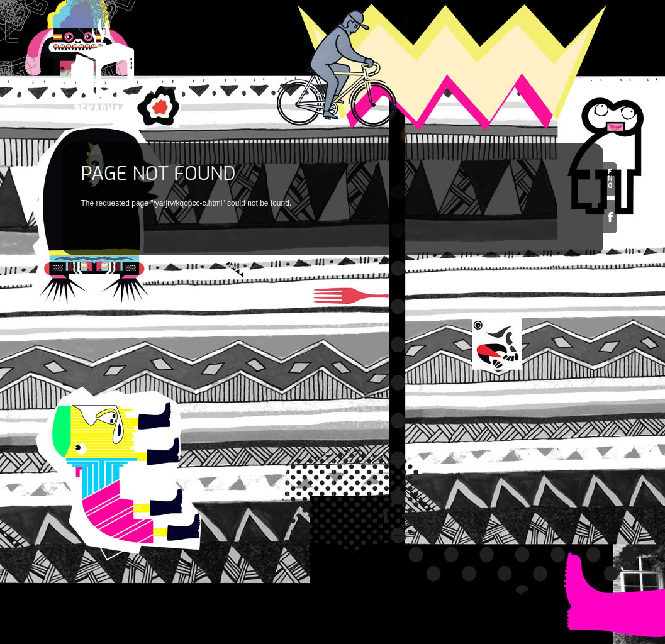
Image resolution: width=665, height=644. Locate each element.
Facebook (610, 217)
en (610, 179)
